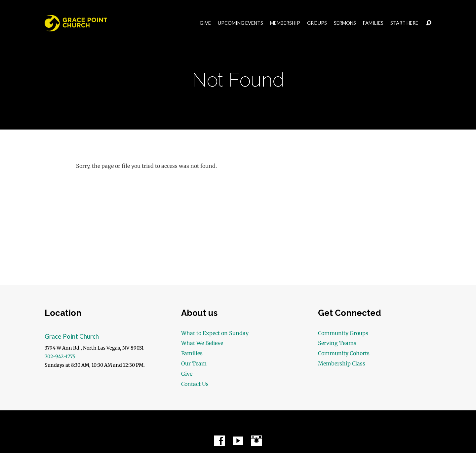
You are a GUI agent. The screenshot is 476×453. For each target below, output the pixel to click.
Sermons (345, 23)
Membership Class (342, 363)
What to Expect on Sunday (215, 333)
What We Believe (202, 343)
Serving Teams (337, 343)
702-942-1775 (60, 357)
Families (373, 23)
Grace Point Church (72, 336)
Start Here (404, 23)
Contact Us (195, 384)
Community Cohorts (344, 353)
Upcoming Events (240, 23)
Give (205, 23)
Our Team (194, 363)
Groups (317, 23)
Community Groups (343, 333)
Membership (285, 23)
